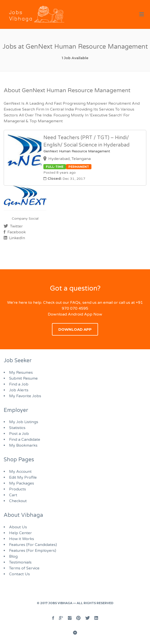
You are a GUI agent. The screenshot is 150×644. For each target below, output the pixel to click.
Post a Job (19, 434)
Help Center (20, 533)
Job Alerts (19, 390)
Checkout (18, 501)
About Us (18, 527)
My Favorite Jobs (25, 396)
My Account (20, 472)
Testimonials (20, 562)
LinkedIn (17, 238)
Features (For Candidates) (33, 545)
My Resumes (21, 373)
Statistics (17, 428)
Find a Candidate (25, 440)
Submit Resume (23, 378)
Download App (75, 329)
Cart (13, 495)
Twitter (16, 226)
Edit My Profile (23, 477)
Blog (13, 556)
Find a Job (19, 384)
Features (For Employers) (33, 551)
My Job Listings (24, 422)
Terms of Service (24, 568)
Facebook (16, 232)
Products (18, 489)
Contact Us (19, 574)
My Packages (22, 483)
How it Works (22, 539)
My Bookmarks (23, 445)
